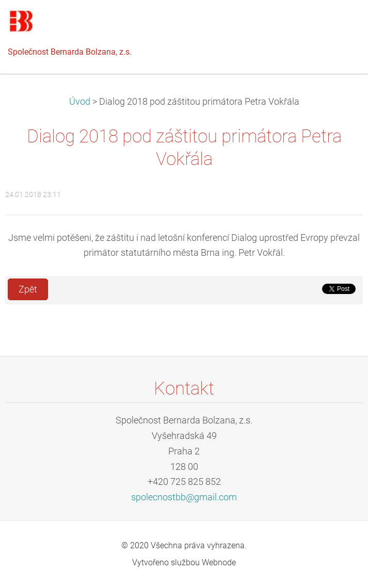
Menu (340, 23)
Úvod (80, 102)
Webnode (219, 562)
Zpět (28, 289)
